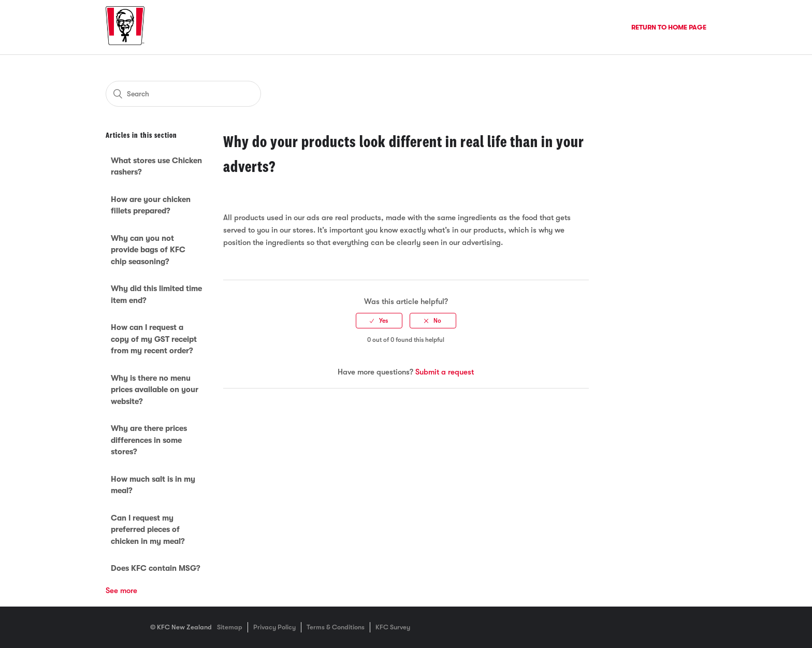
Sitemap (230, 627)
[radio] (379, 321)
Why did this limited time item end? (156, 294)
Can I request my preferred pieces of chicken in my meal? (148, 530)
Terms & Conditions (336, 627)
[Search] (183, 94)
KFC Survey (393, 627)
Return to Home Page (669, 27)
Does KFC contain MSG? (156, 568)
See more (121, 591)
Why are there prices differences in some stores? (149, 440)
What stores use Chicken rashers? (156, 167)
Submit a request (445, 372)
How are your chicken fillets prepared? (151, 205)
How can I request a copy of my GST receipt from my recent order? (154, 339)
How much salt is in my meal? (153, 485)
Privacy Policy (274, 627)
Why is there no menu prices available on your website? (155, 390)
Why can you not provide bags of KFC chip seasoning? (148, 250)
